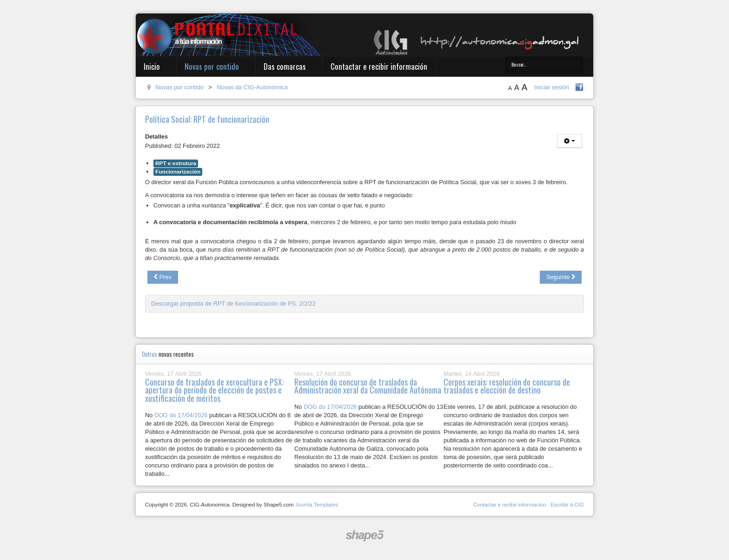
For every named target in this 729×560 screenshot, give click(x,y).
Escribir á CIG (567, 505)
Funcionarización (178, 172)
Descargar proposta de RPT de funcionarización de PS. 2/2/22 (233, 303)
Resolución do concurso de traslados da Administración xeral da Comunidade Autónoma (368, 386)
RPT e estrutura (176, 163)
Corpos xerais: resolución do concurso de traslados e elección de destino (507, 386)
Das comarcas (285, 66)
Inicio (152, 66)
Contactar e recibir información (379, 66)
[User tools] (570, 141)
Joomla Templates (317, 505)
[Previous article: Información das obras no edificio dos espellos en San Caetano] (163, 277)
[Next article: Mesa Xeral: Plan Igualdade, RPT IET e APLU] (561, 277)
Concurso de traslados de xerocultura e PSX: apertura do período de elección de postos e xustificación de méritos (214, 390)
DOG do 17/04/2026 (181, 415)
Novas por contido (212, 66)
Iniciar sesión (552, 87)
